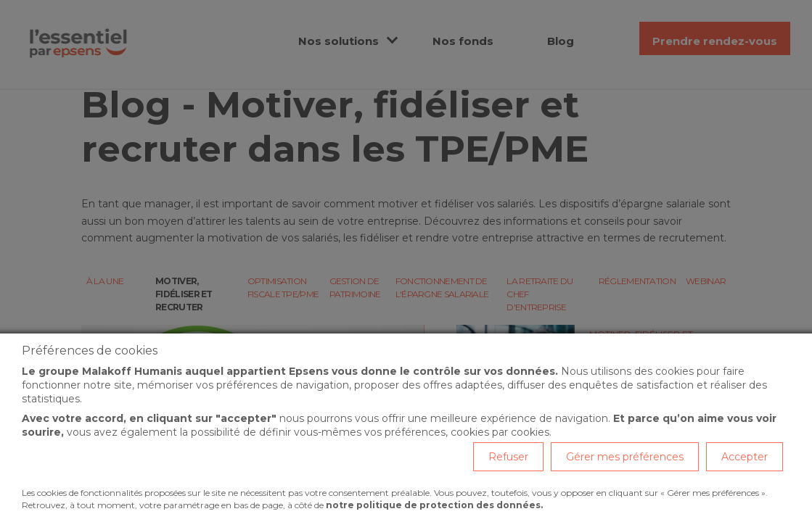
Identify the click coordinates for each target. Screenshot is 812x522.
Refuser (508, 457)
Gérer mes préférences (625, 457)
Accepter (745, 457)
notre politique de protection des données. (434, 505)
